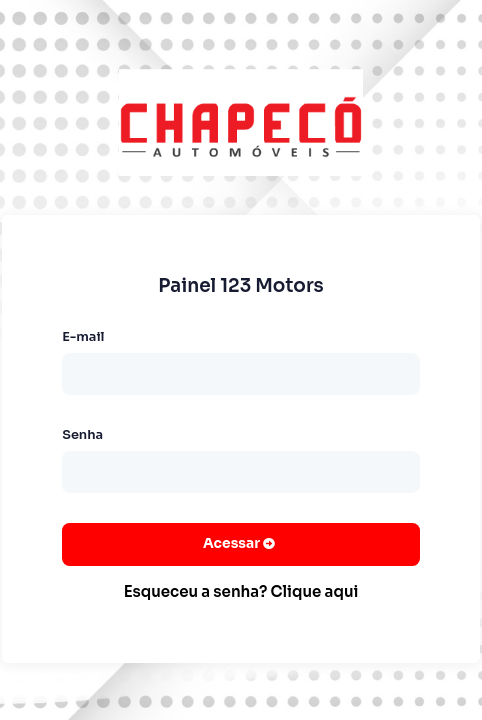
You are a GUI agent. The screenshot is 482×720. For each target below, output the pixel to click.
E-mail (83, 336)
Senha (82, 434)
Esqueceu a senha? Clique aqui (241, 591)
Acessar (233, 543)
